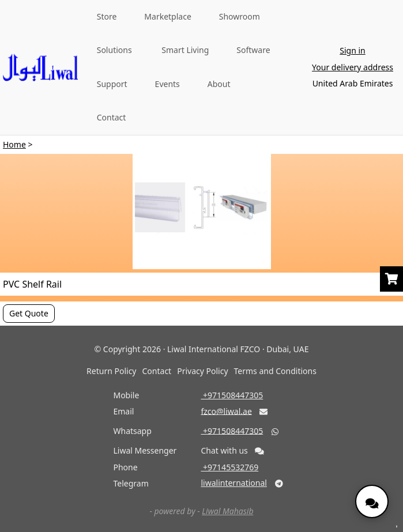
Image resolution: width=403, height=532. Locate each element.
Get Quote (29, 313)
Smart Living (185, 50)
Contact (112, 117)
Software (253, 50)
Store (107, 16)
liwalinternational (233, 483)
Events (167, 84)
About (219, 84)
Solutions (114, 50)
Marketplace (167, 16)
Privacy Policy (202, 371)
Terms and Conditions (275, 371)
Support (112, 84)
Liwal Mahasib (227, 511)
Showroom (240, 16)
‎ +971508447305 (232, 395)
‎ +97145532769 (229, 467)
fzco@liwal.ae (226, 411)
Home (14, 144)
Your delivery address (353, 67)
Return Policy (111, 371)
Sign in (352, 50)
